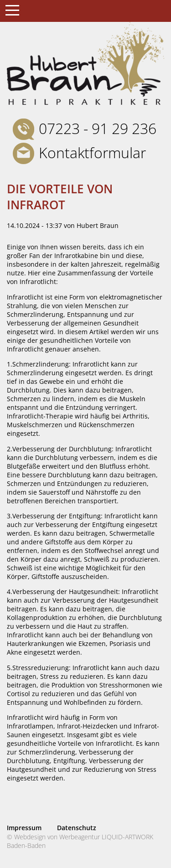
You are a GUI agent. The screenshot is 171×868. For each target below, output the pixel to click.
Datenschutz (77, 828)
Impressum (24, 828)
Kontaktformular (92, 152)
